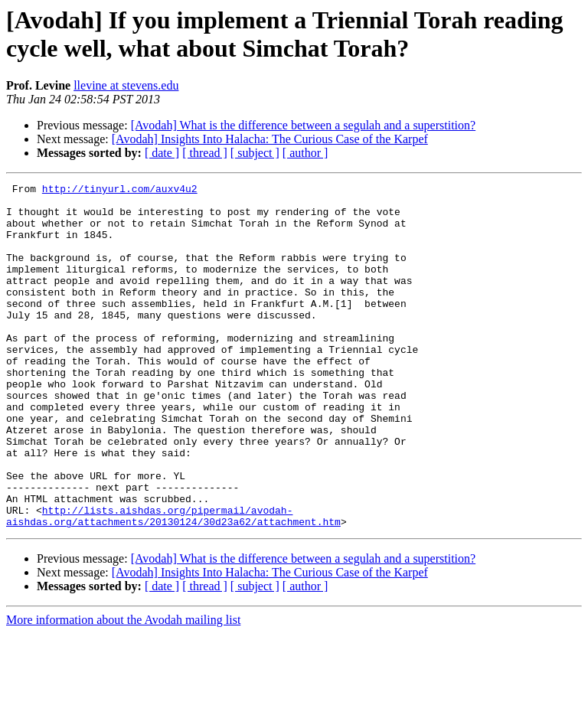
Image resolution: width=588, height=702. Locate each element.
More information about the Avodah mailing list (123, 689)
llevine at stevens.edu (126, 85)
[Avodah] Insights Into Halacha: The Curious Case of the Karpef (270, 139)
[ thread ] (205, 153)
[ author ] (305, 153)
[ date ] (162, 153)
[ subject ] (255, 153)
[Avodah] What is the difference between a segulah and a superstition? (304, 125)
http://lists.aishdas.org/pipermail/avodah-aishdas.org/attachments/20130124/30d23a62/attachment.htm (173, 583)
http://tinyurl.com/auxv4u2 (120, 191)
